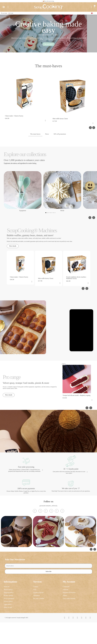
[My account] (91, 7)
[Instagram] (35, 545)
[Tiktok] (46, 545)
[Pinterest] (57, 545)
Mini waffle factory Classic (60, 120)
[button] (48, 1)
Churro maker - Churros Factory (14, 117)
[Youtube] (51, 545)
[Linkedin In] (62, 545)
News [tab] (47, 135)
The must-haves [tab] (35, 135)
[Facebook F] (40, 545)
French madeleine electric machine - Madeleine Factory (76, 279)
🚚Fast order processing (48, 1)
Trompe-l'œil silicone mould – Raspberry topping (76, 417)
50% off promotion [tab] (60, 135)
